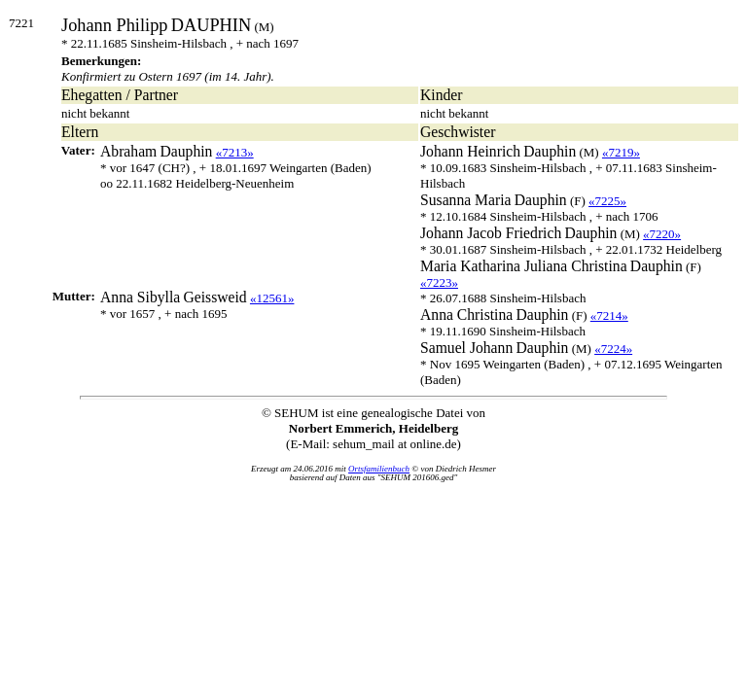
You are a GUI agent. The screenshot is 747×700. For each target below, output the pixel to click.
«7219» (621, 152)
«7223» (439, 282)
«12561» (272, 298)
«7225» (607, 201)
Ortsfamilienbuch (379, 469)
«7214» (609, 315)
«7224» (613, 349)
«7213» (235, 152)
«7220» (662, 234)
